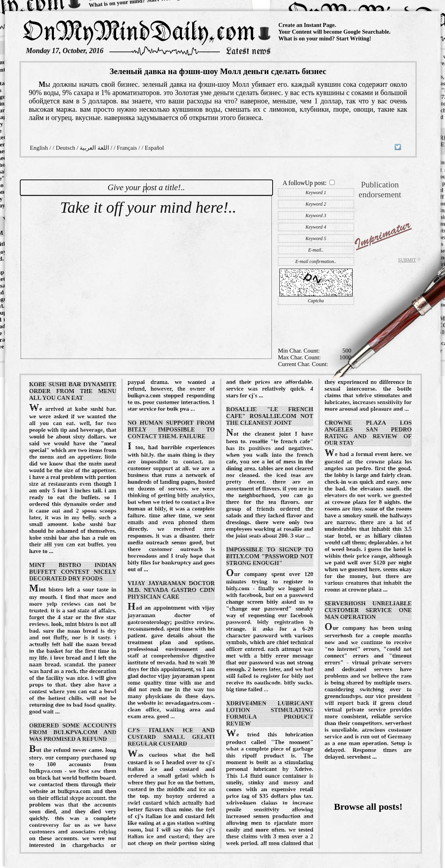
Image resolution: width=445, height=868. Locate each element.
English (39, 148)
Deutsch (66, 148)
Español (154, 148)
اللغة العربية (94, 148)
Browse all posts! (368, 807)
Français (127, 148)
